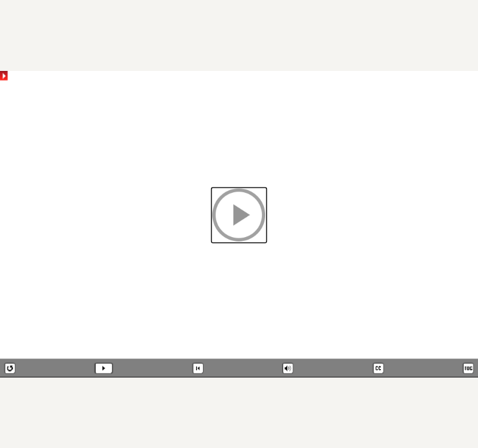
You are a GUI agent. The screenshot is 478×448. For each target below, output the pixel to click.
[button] (239, 215)
